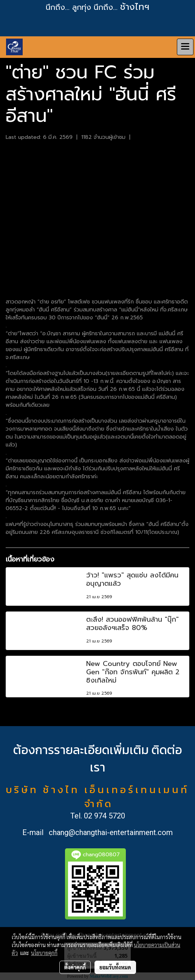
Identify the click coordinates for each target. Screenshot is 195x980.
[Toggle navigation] (185, 47)
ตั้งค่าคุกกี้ (75, 967)
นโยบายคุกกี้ (44, 953)
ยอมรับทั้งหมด (115, 967)
